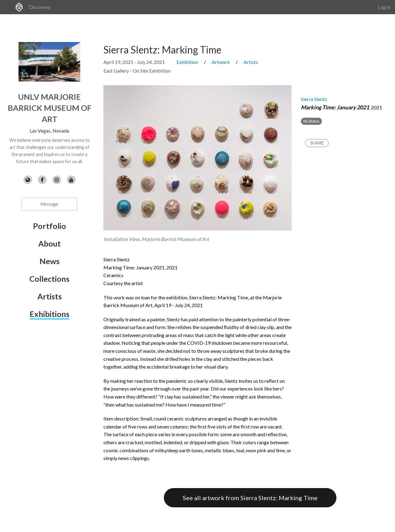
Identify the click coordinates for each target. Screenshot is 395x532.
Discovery (40, 7)
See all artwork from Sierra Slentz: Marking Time (250, 498)
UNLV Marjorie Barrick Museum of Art (50, 108)
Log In (384, 7)
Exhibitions (50, 314)
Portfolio (50, 226)
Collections (49, 279)
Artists (50, 296)
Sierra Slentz (314, 99)
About (50, 243)
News (50, 261)
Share (317, 143)
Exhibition (187, 62)
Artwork (221, 62)
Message (50, 204)
